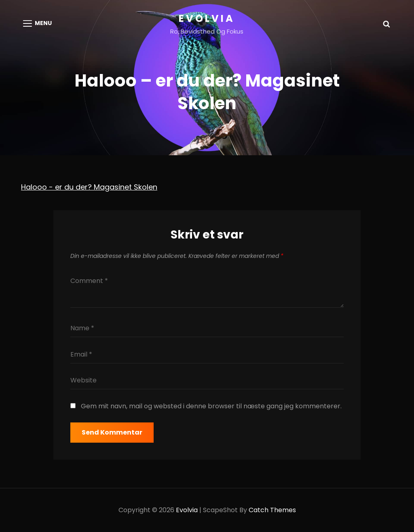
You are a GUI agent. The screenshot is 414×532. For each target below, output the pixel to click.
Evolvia (207, 18)
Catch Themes (272, 510)
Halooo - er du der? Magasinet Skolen (89, 187)
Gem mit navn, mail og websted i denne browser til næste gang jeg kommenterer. (211, 406)
